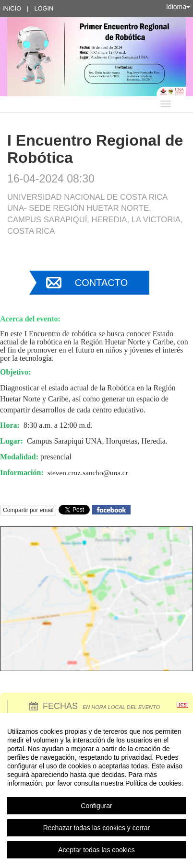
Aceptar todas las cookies (96, 850)
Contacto (101, 283)
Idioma (178, 7)
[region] (96, 790)
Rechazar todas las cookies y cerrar (97, 828)
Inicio (12, 8)
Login (44, 8)
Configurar (96, 806)
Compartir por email (28, 510)
